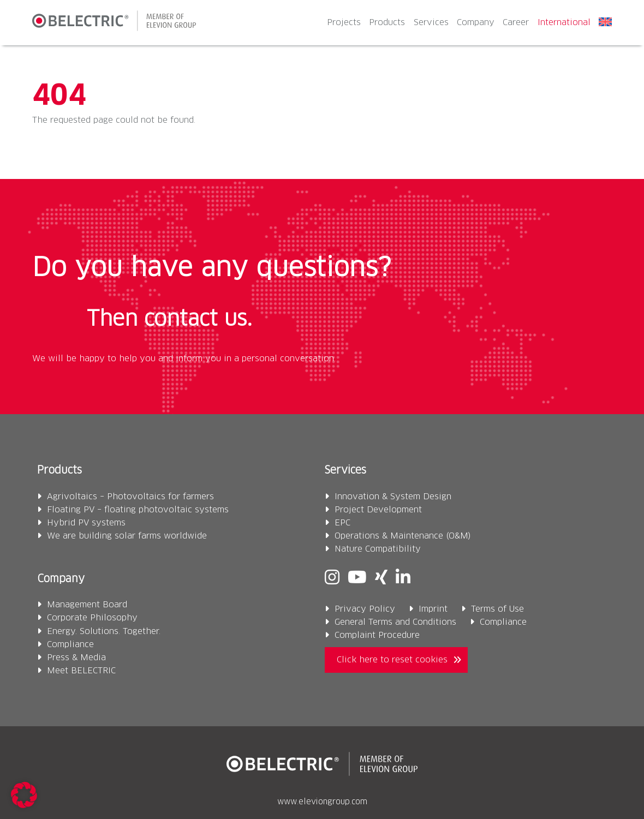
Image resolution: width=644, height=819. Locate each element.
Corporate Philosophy (92, 618)
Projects (344, 23)
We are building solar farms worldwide (127, 536)
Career (516, 23)
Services (431, 23)
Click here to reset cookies (392, 660)
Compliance (70, 645)
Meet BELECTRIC (81, 671)
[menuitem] (605, 23)
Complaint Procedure (377, 635)
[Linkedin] (403, 579)
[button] (24, 795)
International (564, 23)
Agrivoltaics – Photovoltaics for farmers (130, 497)
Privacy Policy (365, 609)
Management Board (87, 605)
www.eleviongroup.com (322, 802)
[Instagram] (332, 579)
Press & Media (76, 658)
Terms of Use (497, 609)
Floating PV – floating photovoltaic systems (138, 510)
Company (476, 23)
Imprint (433, 609)
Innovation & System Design (393, 497)
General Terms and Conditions (395, 622)
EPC (342, 523)
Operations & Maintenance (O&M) (403, 536)
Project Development (378, 510)
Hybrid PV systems (86, 523)
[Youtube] (357, 579)
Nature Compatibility (378, 549)
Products (387, 23)
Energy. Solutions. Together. (104, 632)
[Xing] (381, 579)
